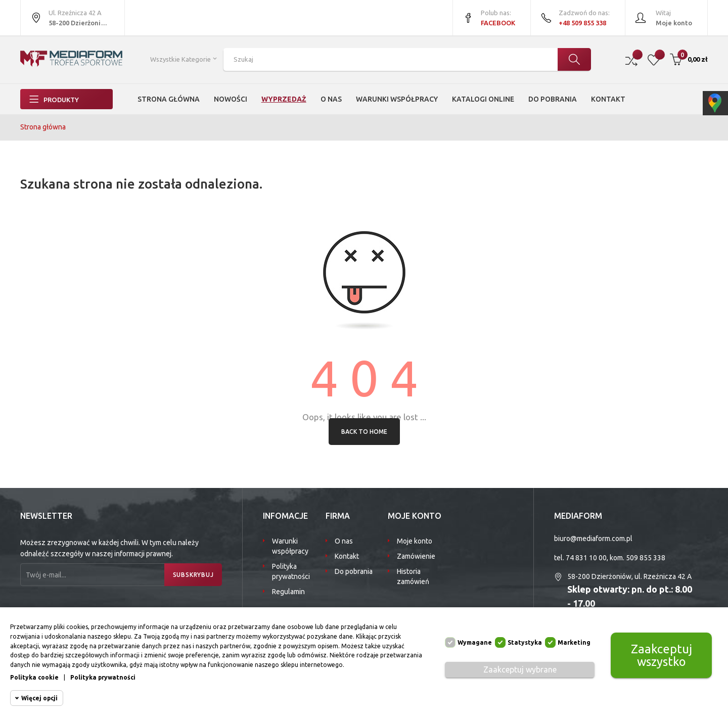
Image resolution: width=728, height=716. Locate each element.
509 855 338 (646, 558)
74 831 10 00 (586, 558)
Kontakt (347, 556)
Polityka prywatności (291, 571)
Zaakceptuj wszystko (661, 655)
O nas (344, 541)
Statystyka (525, 642)
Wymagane (475, 642)
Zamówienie (416, 556)
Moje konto (415, 541)
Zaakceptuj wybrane (520, 669)
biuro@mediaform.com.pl (593, 539)
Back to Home (364, 432)
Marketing (574, 642)
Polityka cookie (34, 677)
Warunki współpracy (290, 546)
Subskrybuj (192, 575)
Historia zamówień (413, 576)
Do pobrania (354, 571)
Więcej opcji (39, 698)
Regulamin (288, 592)
